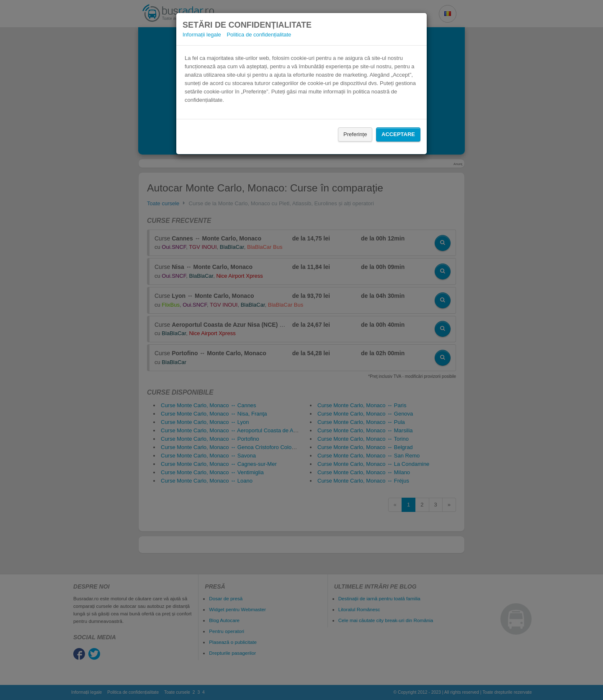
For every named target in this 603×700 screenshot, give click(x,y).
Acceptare (398, 134)
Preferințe (355, 134)
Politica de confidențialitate (259, 35)
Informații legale (202, 35)
